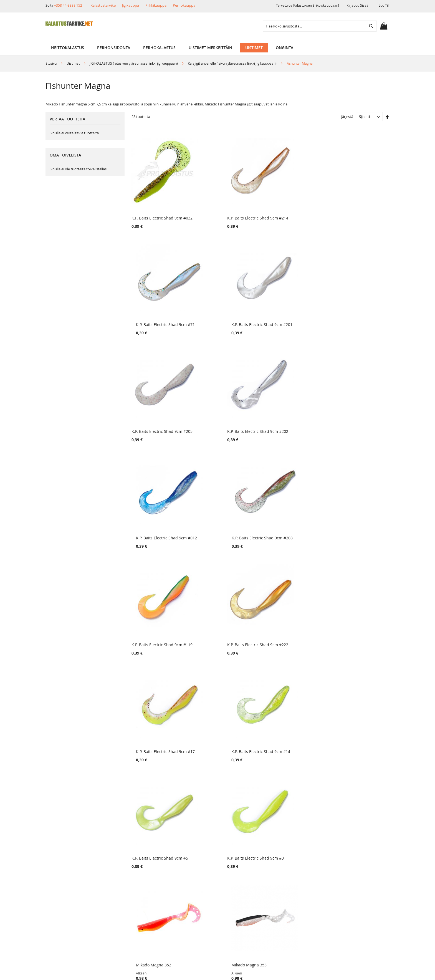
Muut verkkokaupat (72, 878)
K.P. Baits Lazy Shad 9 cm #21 (290, 732)
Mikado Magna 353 (346, 524)
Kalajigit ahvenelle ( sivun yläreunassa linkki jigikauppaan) (233, 63)
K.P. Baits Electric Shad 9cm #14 (358, 419)
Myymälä (62, 868)
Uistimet (74, 63)
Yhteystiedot (65, 897)
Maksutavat (121, 878)
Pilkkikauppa (156, 5)
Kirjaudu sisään (358, 5)
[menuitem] (68, 48)
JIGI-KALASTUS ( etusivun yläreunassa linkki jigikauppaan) (134, 63)
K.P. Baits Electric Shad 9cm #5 (160, 524)
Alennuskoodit (123, 897)
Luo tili (384, 5)
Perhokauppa (184, 5)
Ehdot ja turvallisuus (73, 887)
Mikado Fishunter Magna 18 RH (226, 732)
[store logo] (69, 24)
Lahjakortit (120, 887)
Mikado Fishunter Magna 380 (224, 628)
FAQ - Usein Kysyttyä (129, 906)
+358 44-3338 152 (68, 5)
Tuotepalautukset (126, 868)
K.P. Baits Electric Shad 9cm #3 (226, 524)
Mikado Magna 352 (281, 524)
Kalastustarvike (103, 5)
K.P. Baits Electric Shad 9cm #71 (292, 210)
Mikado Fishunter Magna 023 (159, 732)
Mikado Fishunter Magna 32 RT (358, 628)
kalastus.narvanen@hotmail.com (361, 890)
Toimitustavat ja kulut (130, 859)
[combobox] (320, 26)
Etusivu (51, 63)
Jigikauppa (131, 5)
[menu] (217, 48)
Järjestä (347, 117)
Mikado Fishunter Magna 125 (159, 628)
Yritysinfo (63, 859)
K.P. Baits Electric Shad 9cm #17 (292, 419)
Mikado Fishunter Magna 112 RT (293, 628)
